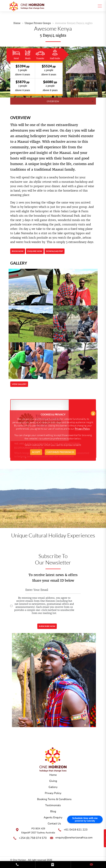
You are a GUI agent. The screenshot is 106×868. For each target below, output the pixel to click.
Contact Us (54, 824)
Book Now (18, 251)
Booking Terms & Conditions (54, 799)
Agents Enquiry (53, 817)
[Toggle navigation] (99, 6)
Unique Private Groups (38, 23)
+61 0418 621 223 (76, 830)
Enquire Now (35, 251)
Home (17, 23)
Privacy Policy (53, 793)
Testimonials (53, 805)
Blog (53, 811)
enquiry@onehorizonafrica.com (74, 838)
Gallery (53, 787)
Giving (53, 781)
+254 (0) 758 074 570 (33, 838)
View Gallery (19, 384)
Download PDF (55, 251)
